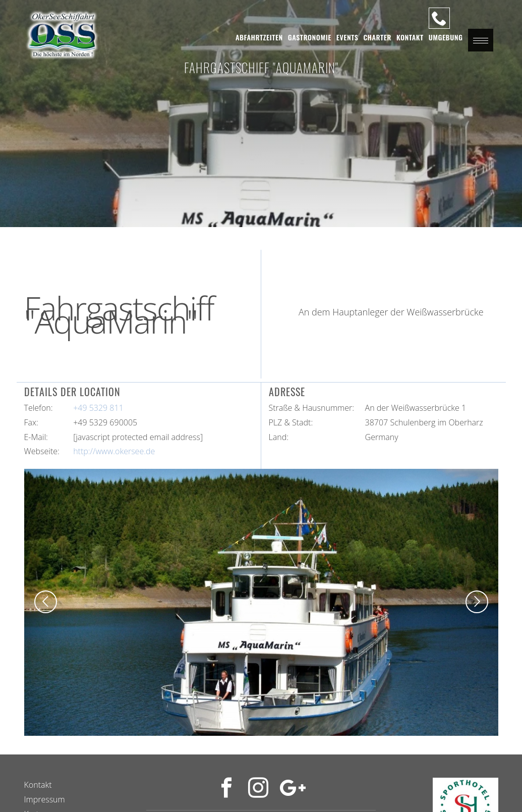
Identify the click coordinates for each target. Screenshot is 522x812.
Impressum (45, 799)
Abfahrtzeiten (259, 37)
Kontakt (410, 37)
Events (347, 37)
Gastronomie (310, 37)
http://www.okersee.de (114, 451)
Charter (377, 37)
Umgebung (446, 37)
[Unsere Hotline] (439, 18)
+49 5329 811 (98, 408)
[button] (481, 40)
